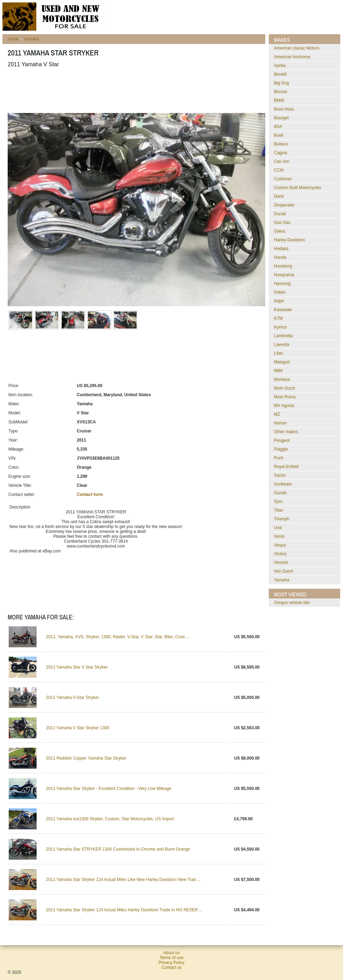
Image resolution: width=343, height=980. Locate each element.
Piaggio (281, 449)
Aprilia (280, 66)
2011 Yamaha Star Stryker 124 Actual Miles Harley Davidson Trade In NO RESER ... (124, 910)
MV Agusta (284, 406)
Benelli (280, 74)
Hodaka (281, 249)
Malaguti (282, 362)
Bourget (281, 118)
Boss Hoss (284, 109)
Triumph (282, 519)
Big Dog (281, 83)
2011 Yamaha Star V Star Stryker (77, 667)
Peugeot (282, 440)
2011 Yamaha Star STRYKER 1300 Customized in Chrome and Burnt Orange (118, 849)
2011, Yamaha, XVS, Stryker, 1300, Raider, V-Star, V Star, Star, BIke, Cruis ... (118, 637)
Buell (279, 135)
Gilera (280, 231)
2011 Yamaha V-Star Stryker (73, 698)
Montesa (282, 379)
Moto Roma (285, 397)
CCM (279, 170)
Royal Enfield (286, 467)
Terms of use (172, 958)
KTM (278, 318)
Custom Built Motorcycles (298, 188)
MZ (277, 414)
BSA (278, 127)
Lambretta (283, 336)
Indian (280, 292)
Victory (280, 554)
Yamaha (31, 39)
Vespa (280, 545)
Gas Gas (282, 223)
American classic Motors (297, 48)
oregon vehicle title (292, 603)
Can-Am (282, 161)
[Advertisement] (135, 90)
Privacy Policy (172, 963)
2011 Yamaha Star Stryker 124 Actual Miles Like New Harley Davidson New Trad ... (123, 880)
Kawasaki (283, 310)
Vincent (281, 563)
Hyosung (282, 284)
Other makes (286, 432)
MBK (279, 371)
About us (171, 953)
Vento (279, 536)
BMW (279, 100)
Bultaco (281, 144)
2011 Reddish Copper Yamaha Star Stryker (86, 758)
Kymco (280, 327)
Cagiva (280, 153)
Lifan (279, 353)
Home (13, 39)
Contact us (171, 967)
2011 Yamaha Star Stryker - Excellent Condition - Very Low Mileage (109, 789)
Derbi (279, 196)
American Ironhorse (292, 57)
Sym (278, 502)
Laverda (281, 345)
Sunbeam (283, 484)
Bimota (280, 92)
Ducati (280, 214)
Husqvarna (284, 275)
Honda (280, 257)
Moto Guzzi (285, 388)
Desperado (284, 205)
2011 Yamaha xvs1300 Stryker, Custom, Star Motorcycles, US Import (110, 819)
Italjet (279, 301)
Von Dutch (284, 571)
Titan (279, 510)
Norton (280, 423)
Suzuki (280, 493)
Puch (279, 458)
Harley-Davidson (289, 240)
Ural (278, 528)
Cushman (283, 179)
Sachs (280, 475)
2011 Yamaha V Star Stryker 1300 (78, 728)
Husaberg (283, 266)
